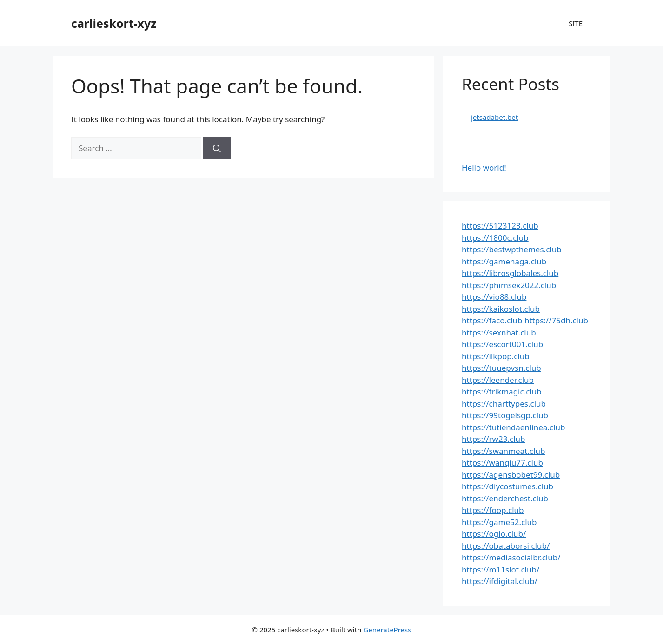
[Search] (217, 148)
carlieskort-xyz (114, 23)
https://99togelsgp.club (505, 415)
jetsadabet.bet (494, 117)
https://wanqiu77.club (502, 463)
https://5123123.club (500, 226)
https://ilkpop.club (496, 356)
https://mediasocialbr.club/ (511, 557)
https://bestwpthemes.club (512, 249)
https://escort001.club (502, 344)
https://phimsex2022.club (509, 285)
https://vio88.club (494, 297)
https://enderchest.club (505, 498)
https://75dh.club (556, 320)
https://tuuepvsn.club (501, 368)
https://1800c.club (495, 238)
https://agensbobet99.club (511, 475)
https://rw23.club (493, 439)
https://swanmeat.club (503, 451)
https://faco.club (492, 320)
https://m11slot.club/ (501, 569)
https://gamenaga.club (504, 261)
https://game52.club (499, 522)
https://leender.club (498, 380)
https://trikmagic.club (502, 391)
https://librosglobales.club (510, 273)
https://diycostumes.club (507, 486)
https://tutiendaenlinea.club (513, 427)
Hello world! (484, 168)
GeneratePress (387, 630)
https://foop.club (493, 510)
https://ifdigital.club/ (500, 581)
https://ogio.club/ (494, 534)
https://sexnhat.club (499, 332)
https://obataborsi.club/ (506, 546)
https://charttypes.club (504, 404)
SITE (576, 23)
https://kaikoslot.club (501, 309)
